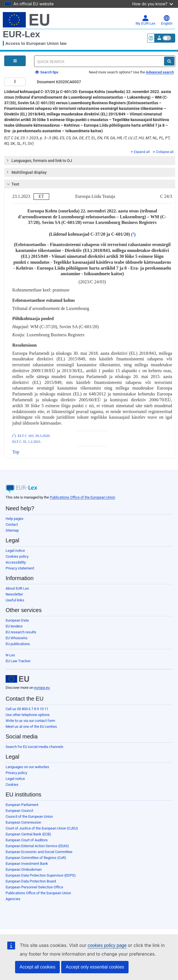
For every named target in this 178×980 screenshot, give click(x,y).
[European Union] (17, 679)
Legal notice (15, 551)
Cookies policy (17, 556)
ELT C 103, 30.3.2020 (34, 436)
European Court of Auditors (27, 840)
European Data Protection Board (31, 881)
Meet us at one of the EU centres (31, 727)
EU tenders (14, 626)
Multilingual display (26, 172)
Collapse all (163, 152)
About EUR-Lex (17, 588)
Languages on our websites (27, 767)
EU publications (18, 644)
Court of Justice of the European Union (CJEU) (42, 828)
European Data (17, 620)
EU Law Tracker (18, 661)
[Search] (169, 61)
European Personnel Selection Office (34, 887)
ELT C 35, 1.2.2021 (26, 442)
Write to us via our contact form (30, 721)
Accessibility (16, 562)
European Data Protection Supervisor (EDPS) (41, 875)
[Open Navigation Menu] (15, 61)
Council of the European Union (29, 816)
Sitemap (12, 530)
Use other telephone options (28, 715)
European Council (19, 811)
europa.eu (42, 688)
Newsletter (14, 594)
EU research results (21, 632)
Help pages (15, 519)
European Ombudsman (24, 869)
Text (12, 184)
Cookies (12, 785)
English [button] (167, 20)
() (133, 234)
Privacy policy (16, 773)
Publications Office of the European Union (82, 497)
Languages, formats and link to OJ (39, 160)
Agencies (13, 899)
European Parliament (22, 805)
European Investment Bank (27, 864)
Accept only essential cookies (95, 967)
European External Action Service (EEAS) (37, 846)
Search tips (47, 72)
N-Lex (10, 655)
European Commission (23, 822)
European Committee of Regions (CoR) (36, 858)
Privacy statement (20, 568)
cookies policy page (107, 945)
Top (16, 452)
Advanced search (160, 72)
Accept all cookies (37, 967)
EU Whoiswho (16, 638)
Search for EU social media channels (35, 747)
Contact (12, 524)
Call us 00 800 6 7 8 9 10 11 (27, 709)
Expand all (140, 152)
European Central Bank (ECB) (28, 834)
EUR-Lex (21, 34)
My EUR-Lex (145, 20)
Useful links (15, 600)
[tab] (90, 161)
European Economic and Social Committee (39, 852)
